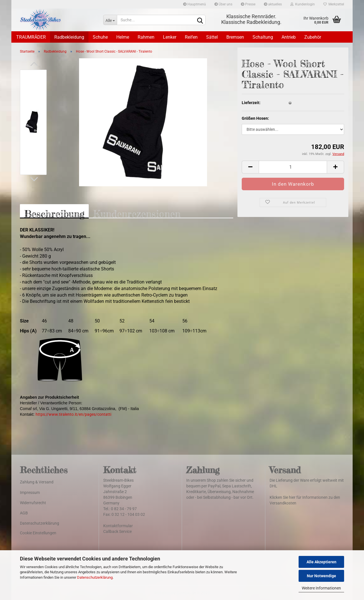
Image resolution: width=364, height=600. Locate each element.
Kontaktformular (118, 526)
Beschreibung (54, 213)
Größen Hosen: (255, 118)
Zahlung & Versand (37, 482)
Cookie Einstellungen (38, 533)
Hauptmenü (195, 4)
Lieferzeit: (251, 103)
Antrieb (289, 37)
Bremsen (235, 37)
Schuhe (100, 37)
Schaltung (263, 37)
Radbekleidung (69, 37)
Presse (248, 4)
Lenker (170, 37)
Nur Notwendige (321, 576)
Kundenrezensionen (137, 213)
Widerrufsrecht (33, 503)
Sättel (212, 37)
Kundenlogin (303, 4)
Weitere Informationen (321, 588)
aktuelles (273, 4)
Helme (123, 37)
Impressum (30, 493)
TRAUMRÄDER (31, 37)
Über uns (223, 4)
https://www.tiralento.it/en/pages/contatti (73, 414)
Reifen (191, 37)
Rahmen (146, 37)
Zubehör (313, 37)
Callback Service (117, 531)
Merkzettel (334, 4)
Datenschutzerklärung (95, 577)
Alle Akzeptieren (321, 562)
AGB (24, 513)
